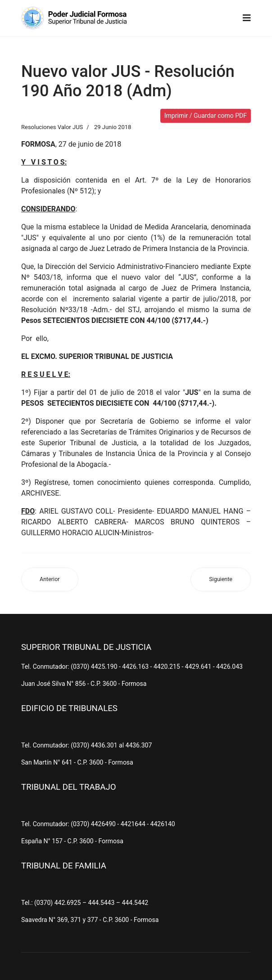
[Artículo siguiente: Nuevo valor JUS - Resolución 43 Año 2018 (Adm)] (221, 579)
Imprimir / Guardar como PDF (206, 116)
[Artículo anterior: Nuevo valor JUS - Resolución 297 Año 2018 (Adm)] (50, 579)
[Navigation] (247, 18)
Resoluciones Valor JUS (52, 127)
